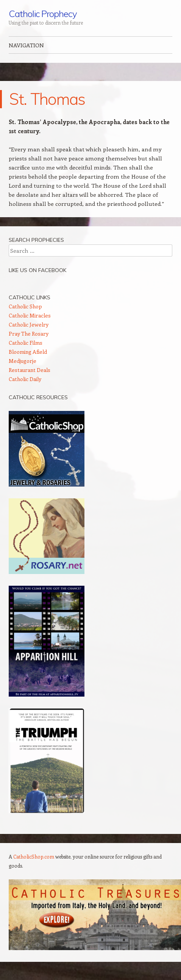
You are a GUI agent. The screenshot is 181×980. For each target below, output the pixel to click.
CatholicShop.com (34, 856)
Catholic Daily (25, 379)
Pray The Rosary (29, 334)
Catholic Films (26, 343)
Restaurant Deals (30, 370)
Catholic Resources (38, 397)
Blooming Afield (28, 352)
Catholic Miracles (30, 315)
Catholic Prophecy (43, 14)
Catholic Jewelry (29, 324)
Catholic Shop (25, 306)
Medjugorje (23, 361)
